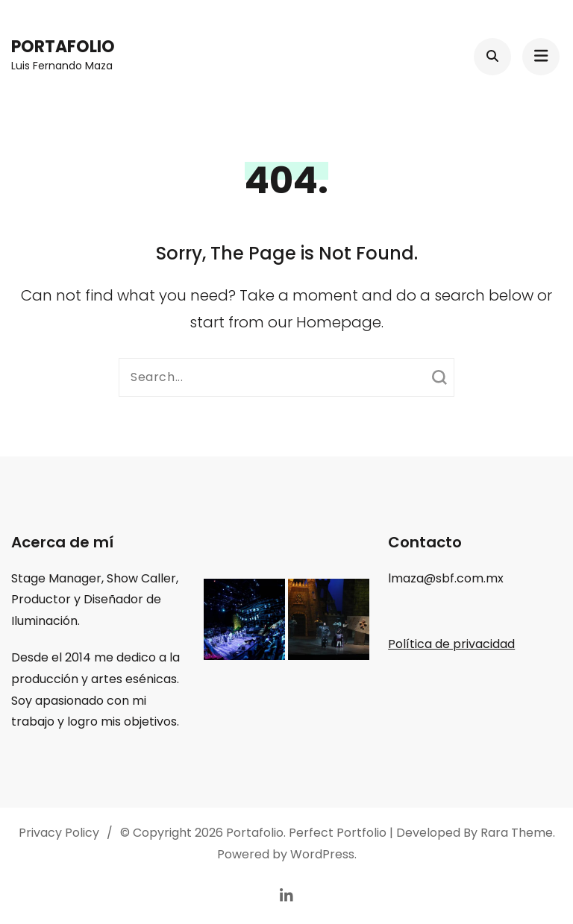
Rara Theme (517, 833)
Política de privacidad (451, 644)
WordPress (322, 854)
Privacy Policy (59, 833)
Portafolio (63, 47)
